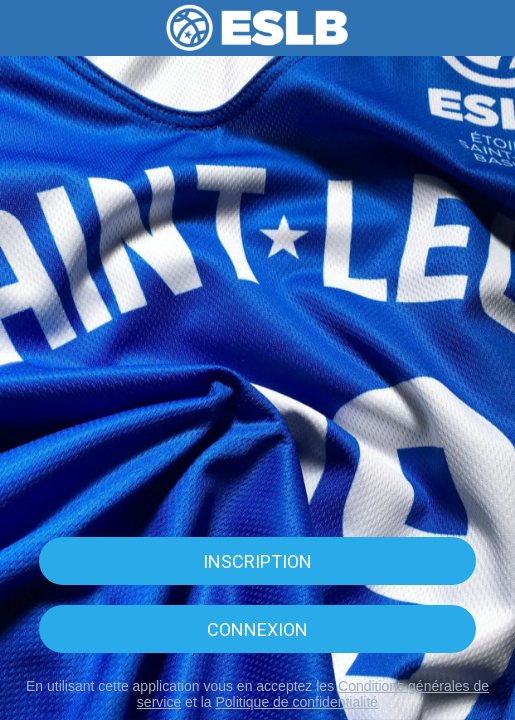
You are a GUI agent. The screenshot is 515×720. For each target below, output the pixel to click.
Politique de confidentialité (296, 702)
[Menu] (28, 28)
